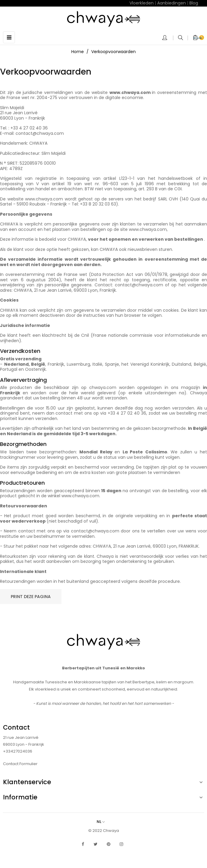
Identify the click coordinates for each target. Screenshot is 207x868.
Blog (194, 3)
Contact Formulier (20, 764)
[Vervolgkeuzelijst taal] (104, 822)
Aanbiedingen (172, 3)
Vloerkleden (142, 3)
